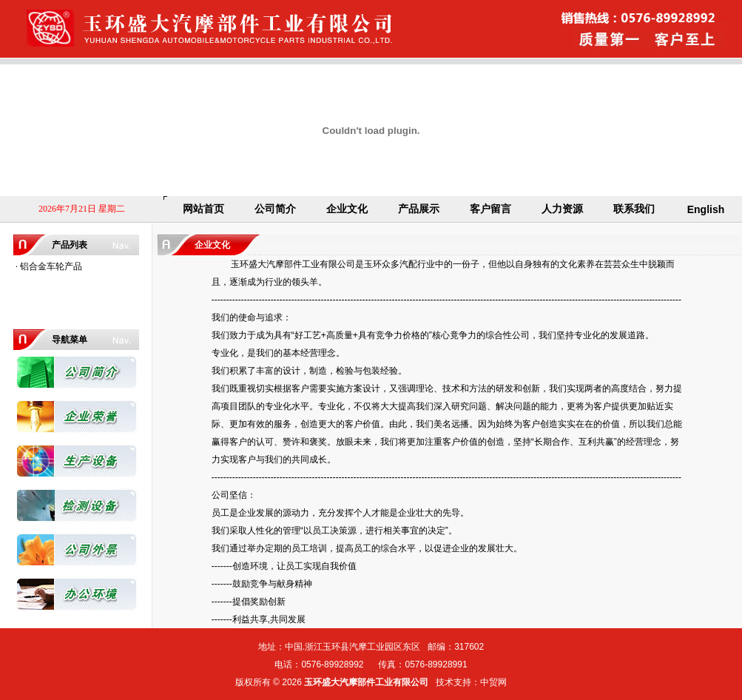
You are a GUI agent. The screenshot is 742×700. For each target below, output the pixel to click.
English (706, 209)
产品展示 (419, 209)
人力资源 (562, 209)
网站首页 (203, 209)
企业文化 (347, 209)
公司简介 (275, 209)
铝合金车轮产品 (51, 266)
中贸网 (493, 682)
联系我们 (634, 209)
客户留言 (490, 209)
